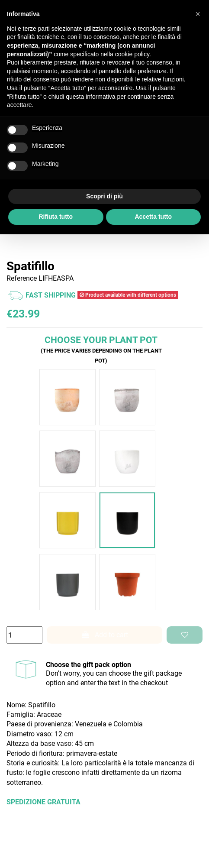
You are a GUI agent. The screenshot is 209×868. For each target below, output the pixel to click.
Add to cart (105, 635)
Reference (22, 278)
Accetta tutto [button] (153, 217)
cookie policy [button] (132, 54)
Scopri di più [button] (104, 196)
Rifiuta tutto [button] (56, 217)
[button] (198, 14)
